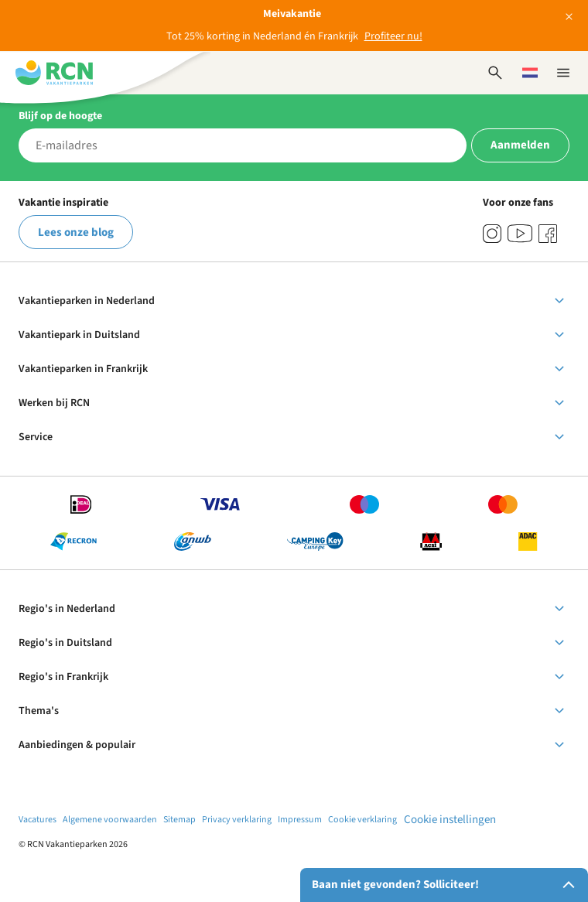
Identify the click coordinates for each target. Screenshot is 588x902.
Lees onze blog (76, 232)
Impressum (300, 820)
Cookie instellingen (450, 820)
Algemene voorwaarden (110, 820)
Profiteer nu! (393, 36)
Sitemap (179, 820)
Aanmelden (520, 145)
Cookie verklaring (362, 820)
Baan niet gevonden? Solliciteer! (446, 885)
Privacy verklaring (237, 820)
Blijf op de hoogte (60, 116)
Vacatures (38, 820)
